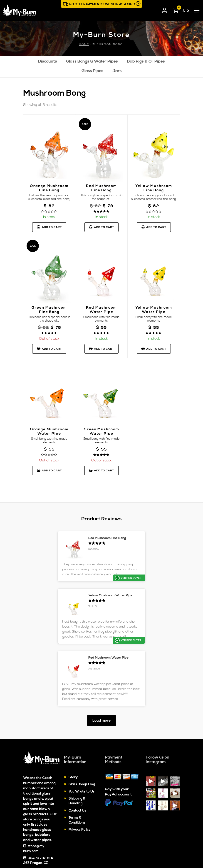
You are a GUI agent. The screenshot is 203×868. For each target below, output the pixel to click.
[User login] (165, 10)
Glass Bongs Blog (82, 732)
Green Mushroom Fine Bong (49, 310)
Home (84, 44)
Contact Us (77, 758)
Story (73, 725)
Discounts (48, 62)
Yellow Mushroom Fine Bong (154, 188)
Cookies (140, 846)
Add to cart (49, 227)
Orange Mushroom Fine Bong (49, 188)
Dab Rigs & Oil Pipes (146, 62)
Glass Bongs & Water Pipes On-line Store (54, 852)
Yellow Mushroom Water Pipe (154, 310)
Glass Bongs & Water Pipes (92, 62)
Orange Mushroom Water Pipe (49, 432)
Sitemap (123, 846)
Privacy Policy (79, 777)
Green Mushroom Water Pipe (101, 432)
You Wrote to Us (82, 739)
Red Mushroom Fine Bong (101, 188)
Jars (117, 71)
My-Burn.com (52, 844)
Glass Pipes (92, 71)
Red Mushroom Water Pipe (101, 310)
